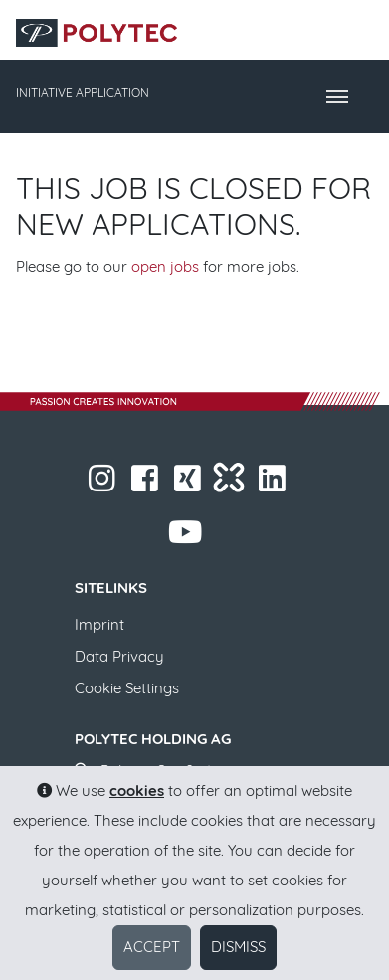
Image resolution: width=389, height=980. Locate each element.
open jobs (165, 266)
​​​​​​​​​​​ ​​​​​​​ (187, 538)
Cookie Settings (127, 688)
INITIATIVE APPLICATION (83, 92)
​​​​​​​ (104, 484)
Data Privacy (119, 656)
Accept (152, 947)
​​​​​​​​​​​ (274, 484)
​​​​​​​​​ (190, 484)
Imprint (99, 624)
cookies (137, 790)
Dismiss (238, 947)
